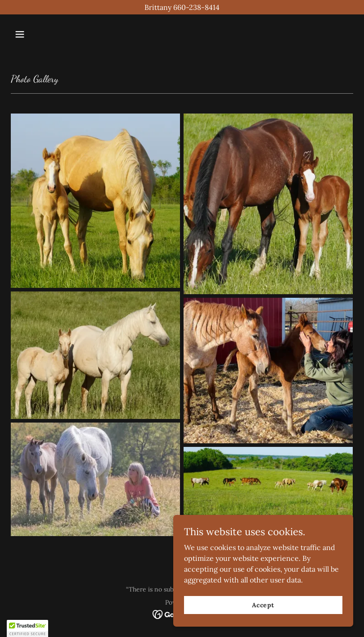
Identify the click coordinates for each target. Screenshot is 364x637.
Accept (263, 605)
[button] (36, 34)
